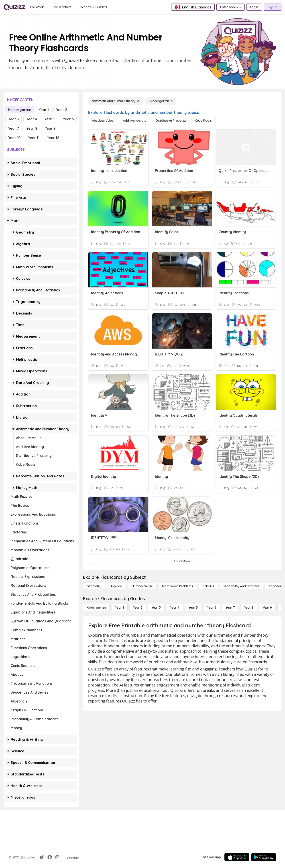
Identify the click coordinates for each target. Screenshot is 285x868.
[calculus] (208, 586)
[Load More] (182, 561)
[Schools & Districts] (94, 7)
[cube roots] (204, 121)
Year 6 (68, 119)
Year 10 (14, 138)
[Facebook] (50, 857)
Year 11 (34, 138)
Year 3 (13, 119)
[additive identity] (135, 121)
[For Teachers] (62, 7)
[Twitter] (42, 857)
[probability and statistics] (241, 586)
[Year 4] (175, 608)
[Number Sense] (142, 586)
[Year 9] (267, 608)
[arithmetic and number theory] (115, 101)
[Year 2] (138, 608)
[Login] (254, 7)
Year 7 (14, 128)
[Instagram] (57, 857)
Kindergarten (20, 110)
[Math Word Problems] (177, 586)
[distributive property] (171, 121)
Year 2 (62, 110)
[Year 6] (212, 608)
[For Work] (37, 7)
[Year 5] (193, 608)
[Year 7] (230, 608)
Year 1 (44, 110)
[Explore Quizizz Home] (14, 7)
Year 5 (50, 119)
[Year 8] (249, 608)
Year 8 (32, 128)
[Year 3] (156, 608)
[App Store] (237, 857)
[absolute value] (103, 121)
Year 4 (32, 119)
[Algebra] (116, 586)
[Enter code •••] (230, 7)
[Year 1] (119, 608)
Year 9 (50, 128)
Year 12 (53, 138)
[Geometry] (94, 586)
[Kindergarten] (161, 101)
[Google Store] (264, 857)
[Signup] (273, 7)
